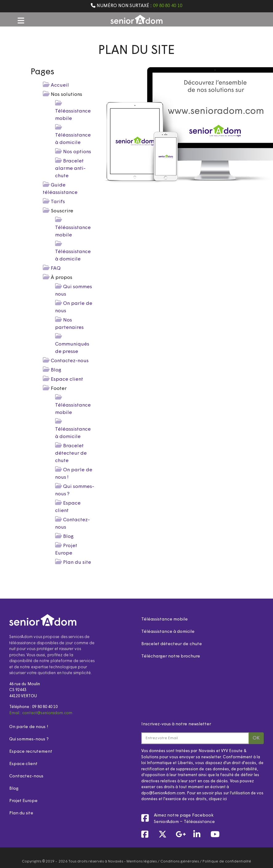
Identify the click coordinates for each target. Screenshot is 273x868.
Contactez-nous (70, 361)
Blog (56, 370)
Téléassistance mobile (165, 619)
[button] (21, 20)
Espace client (67, 379)
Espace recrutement (31, 752)
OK (256, 738)
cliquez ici (218, 799)
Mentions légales (142, 862)
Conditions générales (180, 862)
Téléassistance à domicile (168, 632)
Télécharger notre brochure (171, 656)
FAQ (56, 268)
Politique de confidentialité (227, 862)
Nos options (77, 152)
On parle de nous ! (29, 727)
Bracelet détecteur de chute (71, 453)
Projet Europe (23, 801)
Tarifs (58, 202)
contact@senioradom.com (47, 713)
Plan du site (77, 563)
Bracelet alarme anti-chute (70, 169)
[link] (149, 835)
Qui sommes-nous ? (29, 739)
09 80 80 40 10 (168, 6)
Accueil (60, 85)
